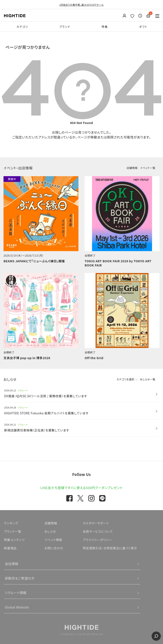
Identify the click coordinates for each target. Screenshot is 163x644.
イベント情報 (53, 540)
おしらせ (50, 531)
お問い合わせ (54, 548)
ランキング (11, 523)
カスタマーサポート (96, 523)
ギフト (143, 27)
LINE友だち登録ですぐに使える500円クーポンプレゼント (81, 488)
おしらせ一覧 (148, 379)
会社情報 (12, 564)
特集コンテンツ (14, 540)
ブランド (65, 27)
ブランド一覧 (13, 531)
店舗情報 (132, 168)
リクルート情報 (16, 593)
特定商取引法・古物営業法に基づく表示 (110, 548)
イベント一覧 (148, 168)
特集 (105, 27)
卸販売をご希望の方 (20, 578)
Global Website (17, 607)
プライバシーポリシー (97, 540)
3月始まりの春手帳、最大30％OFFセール (81, 5)
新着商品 (10, 548)
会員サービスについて (98, 531)
